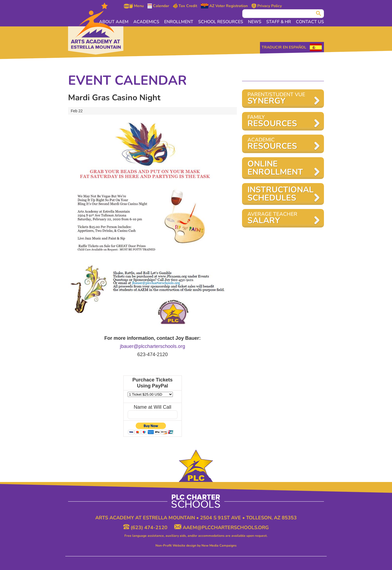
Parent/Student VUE (280, 99)
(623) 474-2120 (146, 527)
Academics (146, 22)
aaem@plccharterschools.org (221, 527)
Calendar (158, 6)
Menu (134, 6)
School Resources (221, 22)
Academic (280, 144)
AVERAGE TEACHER (280, 218)
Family (280, 121)
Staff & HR (279, 22)
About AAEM (114, 22)
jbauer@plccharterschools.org (153, 346)
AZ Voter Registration (224, 6)
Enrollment (179, 22)
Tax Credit (185, 6)
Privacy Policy (267, 6)
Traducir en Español (284, 47)
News (255, 22)
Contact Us (310, 22)
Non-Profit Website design (176, 545)
